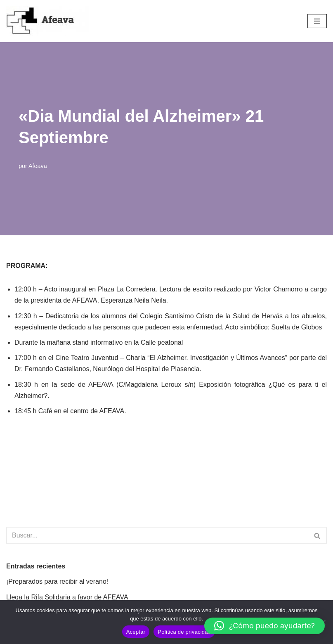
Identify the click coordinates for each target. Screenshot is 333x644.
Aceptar (136, 632)
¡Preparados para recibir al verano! (57, 581)
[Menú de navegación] (317, 21)
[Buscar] (157, 535)
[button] (265, 626)
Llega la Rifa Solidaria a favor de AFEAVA (67, 597)
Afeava (38, 166)
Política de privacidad (184, 632)
